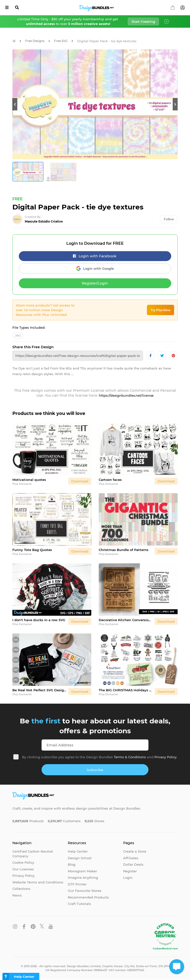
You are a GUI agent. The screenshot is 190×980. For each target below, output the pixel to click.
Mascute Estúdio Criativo (44, 222)
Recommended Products (88, 898)
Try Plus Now (161, 310)
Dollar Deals (133, 865)
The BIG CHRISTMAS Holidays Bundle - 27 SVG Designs (126, 690)
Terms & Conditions (130, 757)
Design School (80, 858)
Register (130, 871)
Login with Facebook (95, 257)
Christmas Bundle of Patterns (124, 550)
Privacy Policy (166, 757)
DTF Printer (77, 884)
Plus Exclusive (22, 484)
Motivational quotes (29, 480)
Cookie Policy (23, 863)
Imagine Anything (83, 878)
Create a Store (135, 852)
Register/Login (95, 284)
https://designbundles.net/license (126, 396)
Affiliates (131, 858)
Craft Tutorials (79, 904)
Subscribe (95, 770)
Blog (72, 865)
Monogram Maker (82, 871)
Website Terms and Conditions (38, 882)
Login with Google (95, 269)
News (17, 896)
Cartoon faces (110, 480)
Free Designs (37, 41)
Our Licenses (23, 869)
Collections (21, 889)
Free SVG (65, 41)
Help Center (78, 852)
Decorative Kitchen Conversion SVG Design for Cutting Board (126, 620)
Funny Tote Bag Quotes (32, 550)
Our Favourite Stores (85, 891)
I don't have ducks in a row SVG (39, 620)
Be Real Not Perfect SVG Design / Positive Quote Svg (39, 690)
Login (128, 878)
